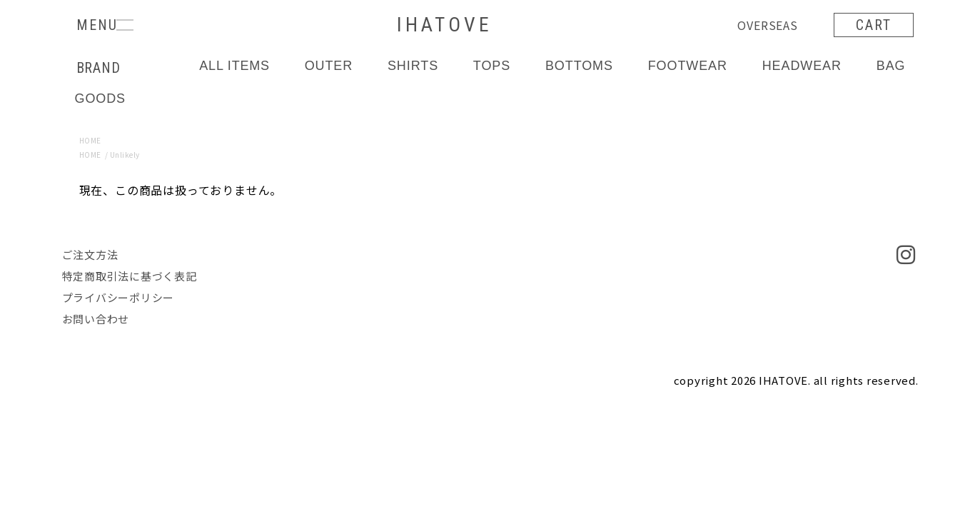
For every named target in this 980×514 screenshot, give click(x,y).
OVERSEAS (767, 25)
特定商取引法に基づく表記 (130, 276)
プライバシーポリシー (118, 297)
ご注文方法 (90, 255)
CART (874, 25)
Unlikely (125, 155)
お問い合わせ (96, 319)
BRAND (98, 68)
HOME (90, 140)
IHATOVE (445, 25)
